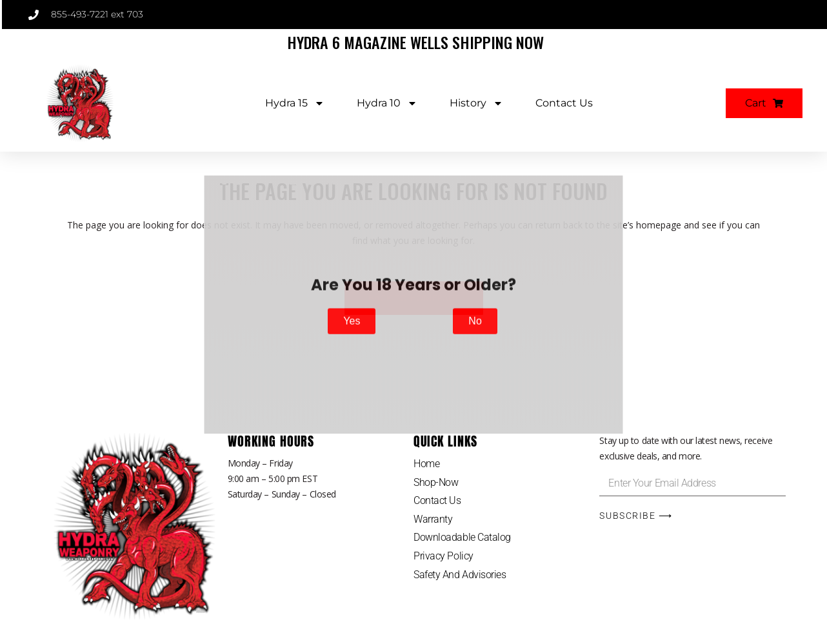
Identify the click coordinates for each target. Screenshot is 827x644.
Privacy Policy (443, 556)
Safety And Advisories (460, 575)
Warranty (433, 519)
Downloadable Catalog (462, 537)
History (476, 103)
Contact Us (564, 103)
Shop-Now (436, 482)
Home (426, 464)
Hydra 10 (387, 103)
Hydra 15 (295, 103)
